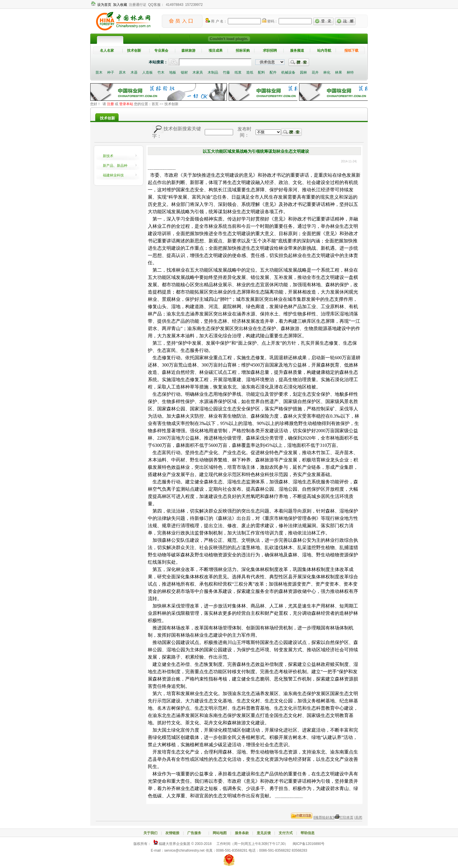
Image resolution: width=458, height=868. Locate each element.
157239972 (194, 5)
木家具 (198, 72)
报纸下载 (351, 51)
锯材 (184, 72)
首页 (155, 104)
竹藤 (226, 72)
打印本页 (346, 817)
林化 (327, 72)
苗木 (99, 72)
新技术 (108, 156)
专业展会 (161, 51)
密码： (270, 21)
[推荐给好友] (324, 817)
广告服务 (196, 833)
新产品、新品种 (115, 166)
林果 (339, 72)
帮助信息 (308, 833)
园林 (303, 72)
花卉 (315, 72)
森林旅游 (188, 51)
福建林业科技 (113, 175)
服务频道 (297, 51)
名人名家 (107, 51)
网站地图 (220, 833)
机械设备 (288, 72)
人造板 (148, 72)
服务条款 (242, 833)
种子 (111, 72)
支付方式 (286, 833)
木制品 (213, 72)
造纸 (250, 72)
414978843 (175, 5)
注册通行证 (138, 5)
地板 (173, 72)
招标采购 (243, 51)
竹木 (161, 72)
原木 (122, 72)
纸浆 (238, 72)
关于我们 (150, 833)
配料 (261, 72)
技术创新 (134, 51)
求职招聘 (270, 51)
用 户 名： (216, 21)
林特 (350, 72)
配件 (273, 72)
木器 (134, 72)
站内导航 (324, 51)
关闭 (359, 817)
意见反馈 (264, 833)
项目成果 (216, 51)
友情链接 (172, 833)
